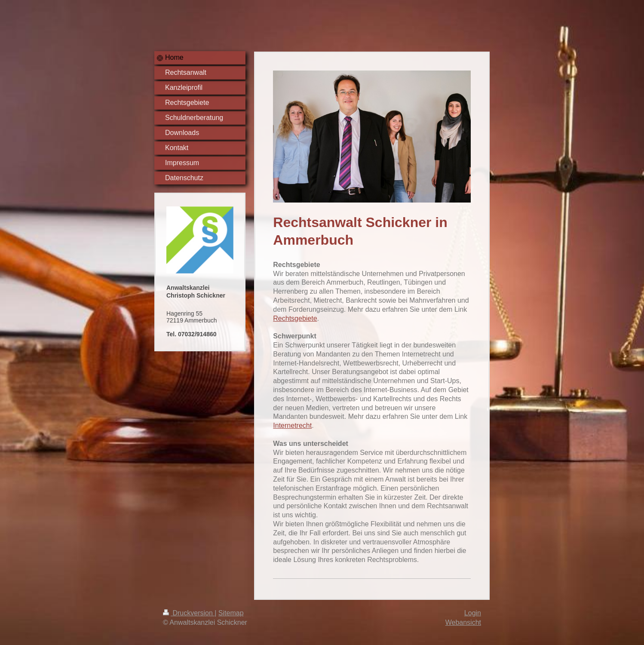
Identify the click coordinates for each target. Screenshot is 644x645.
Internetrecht (292, 425)
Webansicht (463, 622)
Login (473, 613)
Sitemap (231, 613)
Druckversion (189, 613)
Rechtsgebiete (295, 318)
